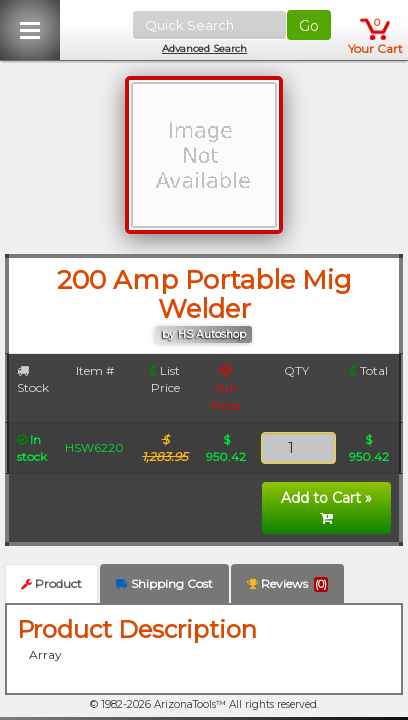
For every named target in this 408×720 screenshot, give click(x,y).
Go (309, 26)
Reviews (287, 584)
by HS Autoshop (204, 334)
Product (51, 583)
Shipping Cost (164, 583)
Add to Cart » (326, 507)
